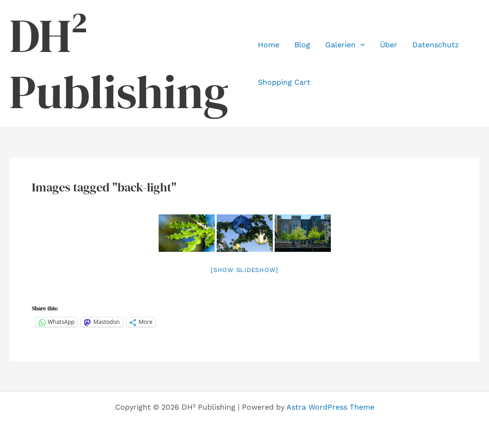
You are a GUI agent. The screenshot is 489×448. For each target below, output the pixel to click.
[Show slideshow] (244, 270)
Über (389, 45)
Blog (302, 45)
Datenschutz (436, 45)
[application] (360, 45)
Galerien (345, 45)
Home (269, 45)
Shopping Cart (284, 82)
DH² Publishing (119, 64)
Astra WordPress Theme (330, 407)
